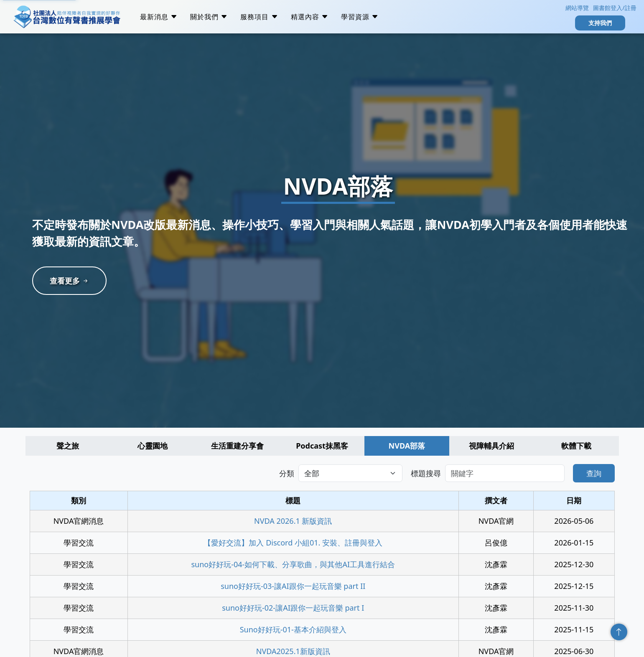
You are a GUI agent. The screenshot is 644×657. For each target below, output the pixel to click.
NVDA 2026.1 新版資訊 (293, 521)
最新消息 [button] (159, 17)
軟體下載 (576, 446)
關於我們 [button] (209, 17)
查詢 (594, 473)
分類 (287, 473)
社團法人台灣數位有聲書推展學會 (67, 17)
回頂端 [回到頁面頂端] (619, 632)
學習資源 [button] (360, 17)
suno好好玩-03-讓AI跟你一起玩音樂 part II (293, 586)
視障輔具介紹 (491, 446)
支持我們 (600, 23)
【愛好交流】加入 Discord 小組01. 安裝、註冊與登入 (293, 543)
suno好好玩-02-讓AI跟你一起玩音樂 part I (293, 608)
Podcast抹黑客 (322, 446)
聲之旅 (68, 446)
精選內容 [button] (310, 17)
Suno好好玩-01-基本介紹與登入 (293, 629)
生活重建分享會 (237, 446)
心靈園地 (153, 446)
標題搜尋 (426, 473)
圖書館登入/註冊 (615, 8)
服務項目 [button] (259, 17)
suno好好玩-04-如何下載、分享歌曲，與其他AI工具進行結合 (293, 564)
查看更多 (70, 281)
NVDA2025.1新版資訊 (293, 651)
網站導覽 (576, 8)
